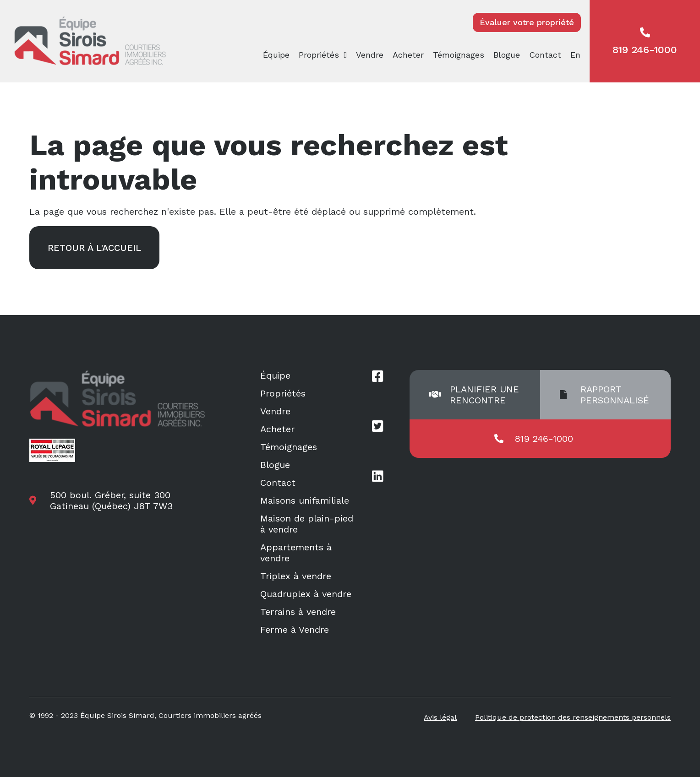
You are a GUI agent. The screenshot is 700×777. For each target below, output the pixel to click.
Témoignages (459, 55)
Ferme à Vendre (295, 630)
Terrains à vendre (298, 612)
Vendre (370, 55)
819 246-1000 (645, 41)
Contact (545, 55)
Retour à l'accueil (94, 248)
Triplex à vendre (296, 576)
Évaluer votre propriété (527, 22)
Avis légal (440, 717)
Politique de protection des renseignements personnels (573, 717)
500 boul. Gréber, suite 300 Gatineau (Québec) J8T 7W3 (111, 500)
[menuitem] (578, 55)
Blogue (507, 55)
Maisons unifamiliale (305, 500)
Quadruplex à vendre (306, 594)
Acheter (408, 55)
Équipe (276, 55)
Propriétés (319, 55)
